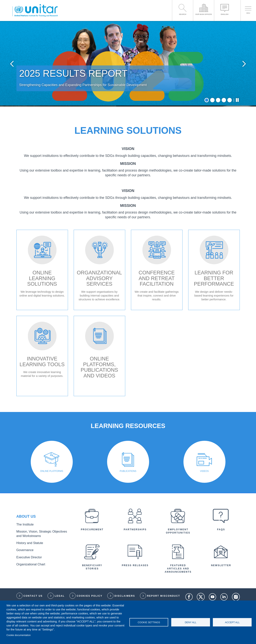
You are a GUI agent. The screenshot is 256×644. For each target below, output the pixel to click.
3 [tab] (218, 140)
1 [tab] (207, 140)
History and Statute (27, 582)
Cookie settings (149, 622)
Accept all (232, 622)
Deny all (191, 622)
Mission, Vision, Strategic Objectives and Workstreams (40, 574)
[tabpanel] (128, 83)
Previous (16, 83)
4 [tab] (224, 140)
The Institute (23, 566)
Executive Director (27, 595)
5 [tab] (230, 140)
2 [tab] (212, 140)
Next (240, 83)
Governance (23, 589)
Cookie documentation (19, 635)
